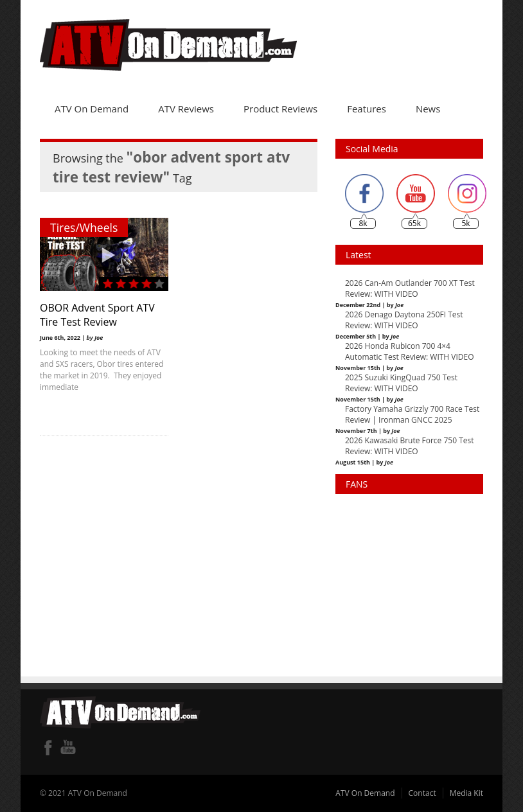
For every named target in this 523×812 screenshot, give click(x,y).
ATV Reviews (186, 109)
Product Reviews (280, 109)
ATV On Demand (92, 109)
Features (367, 109)
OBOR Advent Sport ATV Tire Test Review (97, 315)
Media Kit (466, 793)
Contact (422, 793)
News (428, 109)
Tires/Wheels (84, 227)
